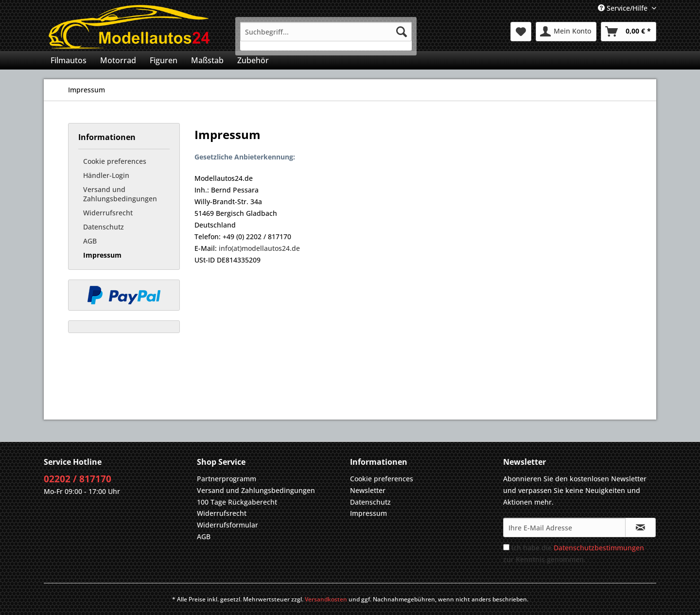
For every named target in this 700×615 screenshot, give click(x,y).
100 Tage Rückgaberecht (237, 502)
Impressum (102, 255)
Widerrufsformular (227, 525)
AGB (90, 241)
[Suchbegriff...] (326, 32)
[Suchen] (402, 32)
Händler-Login (106, 175)
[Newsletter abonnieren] (640, 527)
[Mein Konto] (566, 32)
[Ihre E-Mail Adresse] (564, 527)
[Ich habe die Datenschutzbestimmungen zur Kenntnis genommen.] (506, 547)
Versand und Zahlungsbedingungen (120, 194)
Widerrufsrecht (108, 213)
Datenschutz (104, 227)
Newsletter (368, 490)
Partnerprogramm (227, 479)
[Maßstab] (207, 60)
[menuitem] (326, 36)
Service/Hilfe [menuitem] (624, 8)
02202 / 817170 (78, 479)
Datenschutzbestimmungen (599, 548)
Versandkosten (326, 599)
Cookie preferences (115, 161)
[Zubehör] (253, 60)
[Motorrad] (118, 60)
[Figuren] (164, 60)
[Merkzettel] (521, 32)
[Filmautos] (69, 60)
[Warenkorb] (629, 32)
